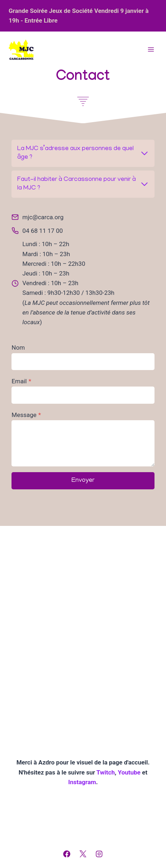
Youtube (130, 772)
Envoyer (83, 481)
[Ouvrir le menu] (151, 50)
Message (26, 415)
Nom (18, 347)
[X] (83, 854)
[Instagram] (99, 854)
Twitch (105, 772)
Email (21, 381)
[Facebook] (67, 854)
